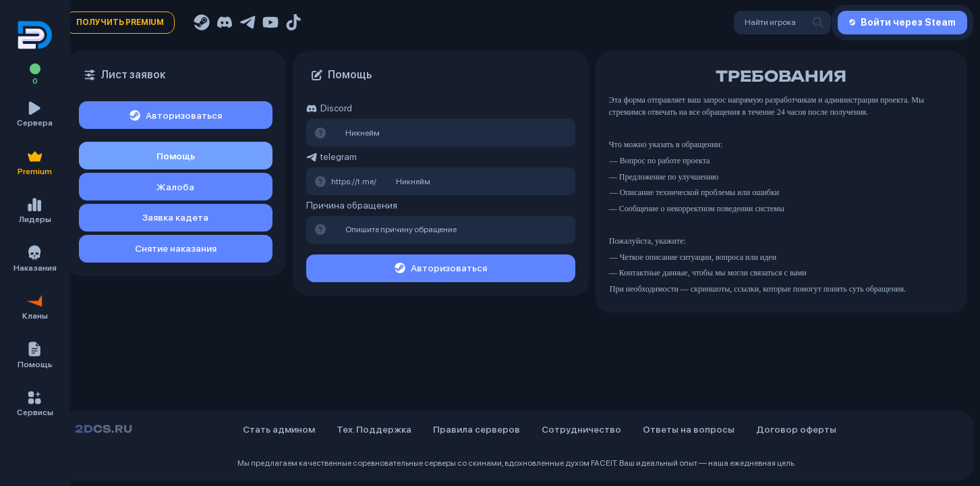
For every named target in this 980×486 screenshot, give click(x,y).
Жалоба (175, 187)
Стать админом (279, 429)
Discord (329, 108)
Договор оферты (796, 429)
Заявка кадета (175, 217)
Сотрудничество (581, 429)
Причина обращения (352, 205)
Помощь (176, 156)
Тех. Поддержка (374, 429)
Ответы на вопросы (689, 429)
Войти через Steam (902, 22)
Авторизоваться (176, 115)
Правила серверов (477, 429)
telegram (332, 157)
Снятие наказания (176, 248)
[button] (35, 356)
